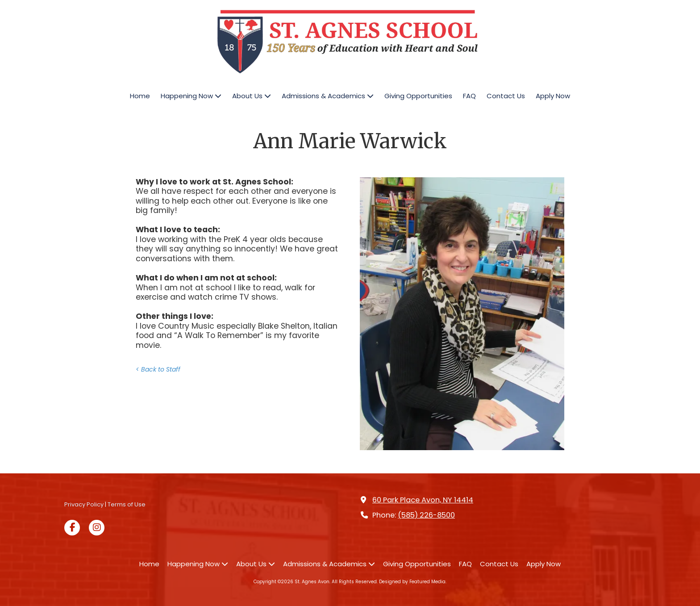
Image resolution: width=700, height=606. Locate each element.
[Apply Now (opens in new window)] (553, 96)
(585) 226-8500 (426, 515)
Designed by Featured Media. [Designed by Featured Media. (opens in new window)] (413, 582)
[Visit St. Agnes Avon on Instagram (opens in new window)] (97, 528)
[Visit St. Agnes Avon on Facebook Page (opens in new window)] (72, 528)
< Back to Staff (158, 369)
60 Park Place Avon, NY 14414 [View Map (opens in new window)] (423, 500)
